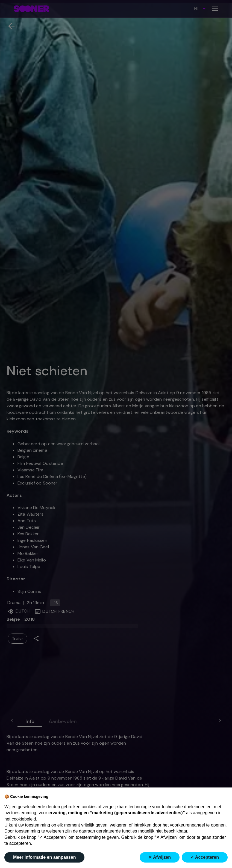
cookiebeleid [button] (24, 819)
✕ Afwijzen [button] (160, 857)
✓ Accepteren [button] (205, 857)
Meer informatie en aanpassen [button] (44, 857)
